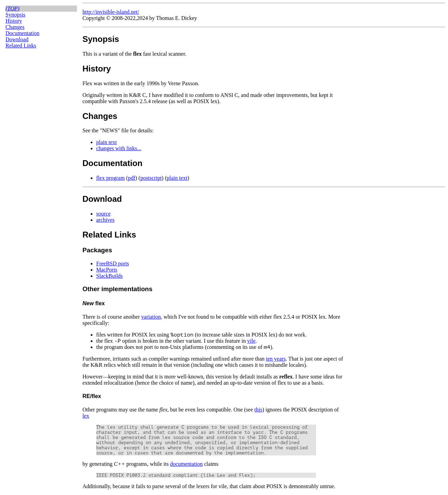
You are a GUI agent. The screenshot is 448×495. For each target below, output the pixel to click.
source (103, 214)
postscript (151, 178)
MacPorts (107, 270)
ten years (276, 359)
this (258, 410)
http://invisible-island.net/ (111, 12)
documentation (186, 464)
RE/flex (92, 396)
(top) (13, 8)
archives (105, 220)
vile (251, 341)
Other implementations (117, 289)
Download (17, 39)
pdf (131, 178)
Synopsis (15, 15)
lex (86, 416)
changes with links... (119, 148)
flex (94, 303)
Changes (15, 27)
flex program (110, 178)
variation (151, 317)
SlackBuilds (109, 276)
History (14, 21)
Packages (97, 250)
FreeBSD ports (113, 263)
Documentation (23, 33)
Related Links (21, 46)
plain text (107, 142)
